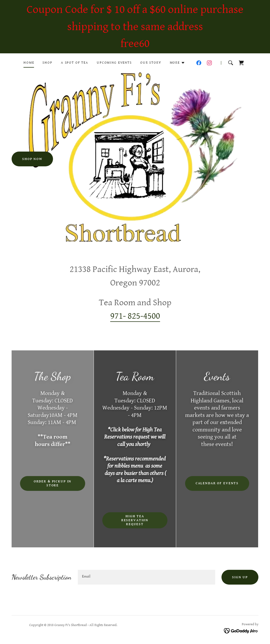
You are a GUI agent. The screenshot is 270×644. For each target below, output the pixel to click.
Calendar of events (217, 483)
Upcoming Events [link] (114, 63)
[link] (199, 63)
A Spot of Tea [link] (75, 63)
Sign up (240, 577)
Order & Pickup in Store (53, 483)
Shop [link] (47, 63)
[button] (177, 63)
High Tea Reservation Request (135, 520)
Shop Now (32, 159)
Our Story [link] (151, 63)
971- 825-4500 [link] (135, 316)
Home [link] (29, 63)
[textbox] (146, 577)
